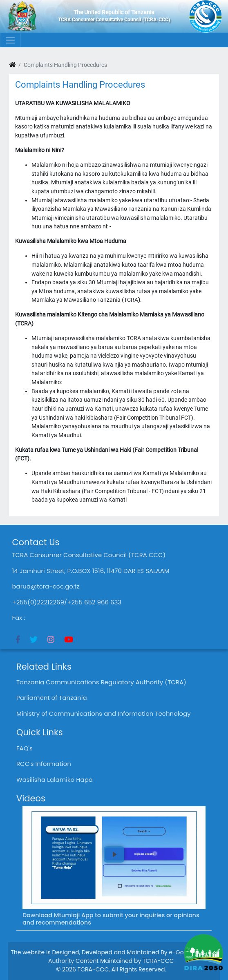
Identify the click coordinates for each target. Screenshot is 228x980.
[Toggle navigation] (10, 40)
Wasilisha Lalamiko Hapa (55, 780)
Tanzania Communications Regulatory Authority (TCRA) (101, 682)
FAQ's (25, 748)
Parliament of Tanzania (52, 698)
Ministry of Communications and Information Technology (104, 713)
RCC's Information (44, 764)
